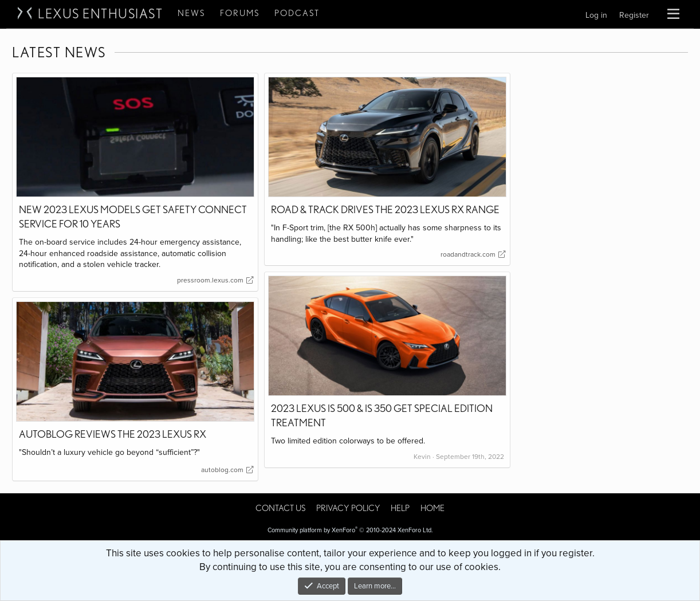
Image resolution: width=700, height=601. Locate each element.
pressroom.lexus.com (215, 280)
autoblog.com (227, 470)
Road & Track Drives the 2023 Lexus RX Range (385, 209)
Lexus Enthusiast (100, 14)
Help (400, 508)
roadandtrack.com (472, 254)
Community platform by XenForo (350, 530)
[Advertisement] (602, 245)
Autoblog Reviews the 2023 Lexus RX (113, 434)
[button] (673, 14)
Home (432, 508)
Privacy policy (348, 508)
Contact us (280, 508)
